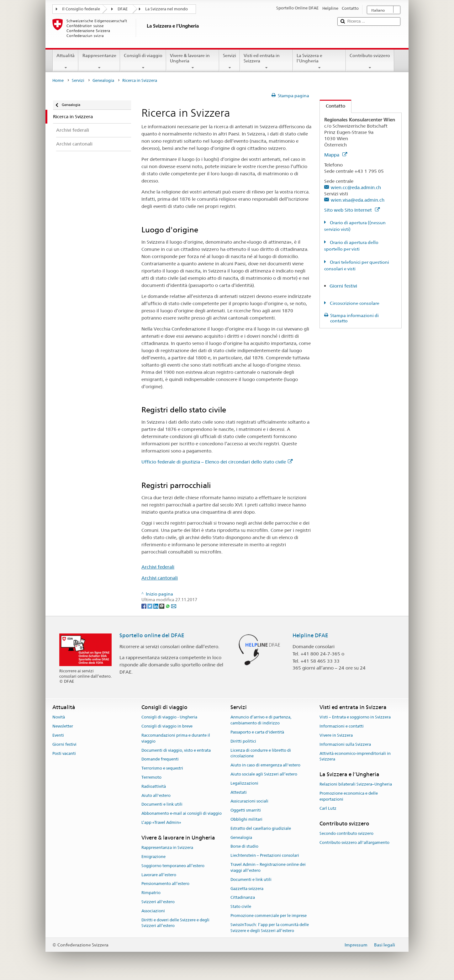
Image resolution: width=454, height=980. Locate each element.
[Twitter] (150, 606)
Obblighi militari (246, 819)
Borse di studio (244, 847)
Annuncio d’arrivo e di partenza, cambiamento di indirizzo (261, 720)
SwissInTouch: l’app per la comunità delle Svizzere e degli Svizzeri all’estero (270, 928)
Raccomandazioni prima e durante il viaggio (176, 738)
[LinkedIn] (156, 606)
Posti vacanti (64, 753)
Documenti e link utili (162, 805)
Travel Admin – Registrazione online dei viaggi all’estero (268, 867)
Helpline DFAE (310, 635)
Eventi (58, 735)
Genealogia (103, 80)
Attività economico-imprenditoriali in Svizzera (355, 756)
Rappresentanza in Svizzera (167, 848)
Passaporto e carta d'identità (257, 732)
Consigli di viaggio (143, 61)
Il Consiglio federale (81, 9)
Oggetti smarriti (246, 810)
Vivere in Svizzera (336, 735)
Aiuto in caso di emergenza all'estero (265, 765)
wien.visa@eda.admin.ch (358, 200)
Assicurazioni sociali (249, 801)
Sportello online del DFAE (152, 635)
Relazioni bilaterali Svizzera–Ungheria (356, 784)
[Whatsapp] (168, 606)
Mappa (336, 155)
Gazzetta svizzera (247, 889)
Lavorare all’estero (159, 875)
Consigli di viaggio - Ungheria (169, 717)
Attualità (66, 61)
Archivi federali (158, 567)
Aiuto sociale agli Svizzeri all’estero (264, 774)
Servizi (230, 61)
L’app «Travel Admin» (161, 822)
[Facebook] (144, 606)
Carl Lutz (328, 808)
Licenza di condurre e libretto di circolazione (261, 753)
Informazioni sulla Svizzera (345, 744)
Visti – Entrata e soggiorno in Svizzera (355, 717)
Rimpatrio (151, 893)
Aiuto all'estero (156, 795)
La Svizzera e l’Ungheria (319, 61)
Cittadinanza (243, 898)
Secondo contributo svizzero (346, 833)
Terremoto (151, 777)
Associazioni (153, 911)
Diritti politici (243, 741)
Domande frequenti (160, 759)
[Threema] (162, 606)
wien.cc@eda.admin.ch (356, 187)
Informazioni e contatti (342, 726)
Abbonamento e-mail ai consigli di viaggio (182, 813)
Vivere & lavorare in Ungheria (193, 61)
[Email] (174, 606)
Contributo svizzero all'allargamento (354, 842)
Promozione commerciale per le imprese (269, 916)
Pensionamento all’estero (165, 884)
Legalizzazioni (244, 783)
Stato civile (241, 906)
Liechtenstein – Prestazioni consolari (265, 856)
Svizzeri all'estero (158, 902)
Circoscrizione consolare (354, 303)
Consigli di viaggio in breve (167, 726)
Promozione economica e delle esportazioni (349, 797)
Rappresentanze (99, 61)
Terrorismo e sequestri (162, 768)
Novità (59, 717)
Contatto (333, 106)
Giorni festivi (343, 286)
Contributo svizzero (370, 61)
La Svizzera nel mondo (166, 9)
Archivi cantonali (160, 578)
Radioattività (154, 786)
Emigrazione (153, 857)
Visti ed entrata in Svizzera (266, 61)
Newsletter (63, 726)
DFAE (123, 9)
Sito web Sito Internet (352, 210)
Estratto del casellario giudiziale (261, 828)
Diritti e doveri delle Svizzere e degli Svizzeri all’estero (175, 923)
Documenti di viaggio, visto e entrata (176, 750)
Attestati (239, 792)
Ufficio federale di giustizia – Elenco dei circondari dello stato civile (217, 462)
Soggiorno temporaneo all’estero (173, 866)
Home (58, 80)
